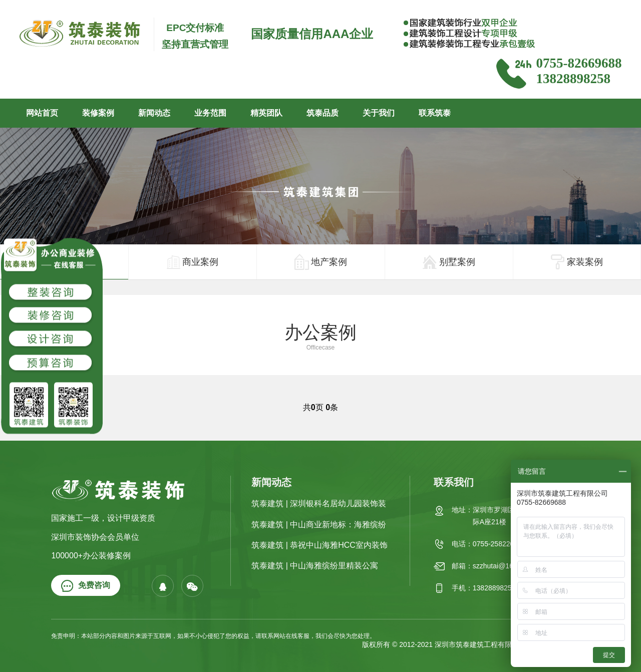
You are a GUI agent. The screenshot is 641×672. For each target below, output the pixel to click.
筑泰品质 (323, 113)
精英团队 (266, 113)
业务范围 (210, 113)
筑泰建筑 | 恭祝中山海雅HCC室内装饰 (319, 545)
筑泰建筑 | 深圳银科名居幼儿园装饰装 (319, 503)
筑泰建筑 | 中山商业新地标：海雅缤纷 (319, 525)
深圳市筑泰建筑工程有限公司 (480, 644)
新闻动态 (154, 113)
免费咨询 (86, 586)
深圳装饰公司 (107, 644)
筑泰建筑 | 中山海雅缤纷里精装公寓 (315, 566)
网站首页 (42, 113)
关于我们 (379, 113)
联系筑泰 (435, 113)
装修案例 (98, 113)
